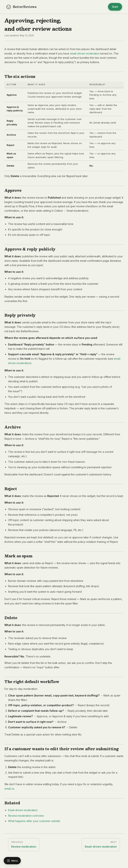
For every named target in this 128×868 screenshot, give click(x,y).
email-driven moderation (85, 53)
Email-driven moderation (23, 810)
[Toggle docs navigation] (12, 861)
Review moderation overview (26, 816)
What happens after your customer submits (34, 821)
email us (9, 789)
